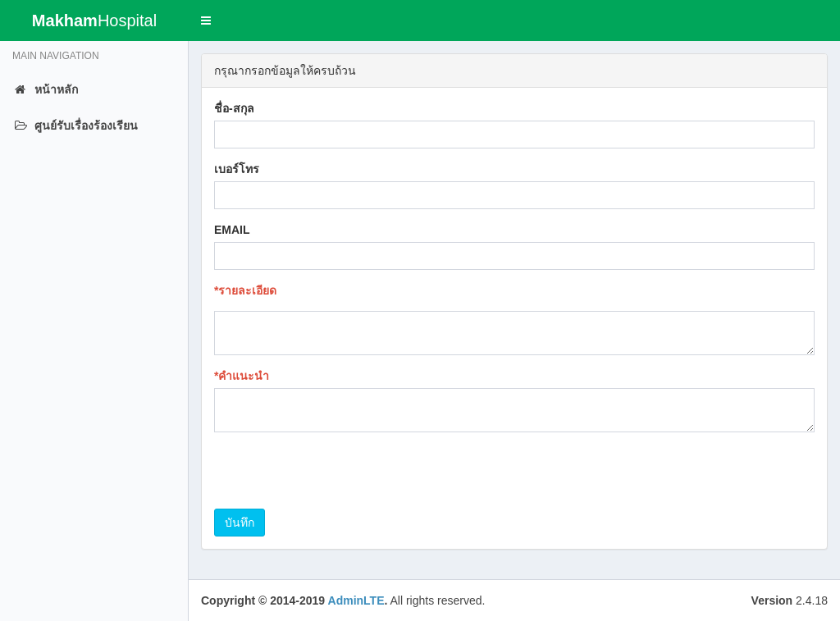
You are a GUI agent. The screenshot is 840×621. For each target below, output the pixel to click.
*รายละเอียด (245, 290)
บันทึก (240, 523)
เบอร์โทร (237, 169)
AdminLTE (356, 600)
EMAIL (232, 230)
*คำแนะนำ (242, 376)
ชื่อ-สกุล (234, 108)
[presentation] (339, 477)
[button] (206, 21)
